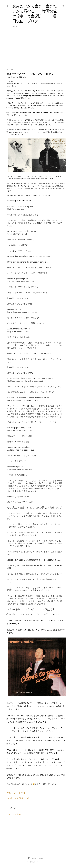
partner (13, 331)
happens (20, 298)
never (11, 309)
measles (20, 312)
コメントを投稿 (14, 814)
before (41, 353)
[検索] (63, 6)
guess (11, 279)
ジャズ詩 (19, 798)
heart (18, 378)
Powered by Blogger (36, 858)
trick (29, 381)
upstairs (36, 262)
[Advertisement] (36, 49)
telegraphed (16, 428)
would (18, 381)
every (13, 329)
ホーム (15, 26)
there (13, 450)
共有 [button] (9, 793)
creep (18, 206)
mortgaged (15, 400)
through (22, 279)
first (11, 378)
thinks (41, 398)
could (33, 378)
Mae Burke (41, 862)
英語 (27, 798)
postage (27, 450)
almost (17, 209)
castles (28, 400)
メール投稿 (19, 793)
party (21, 262)
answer (14, 447)
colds (20, 281)
